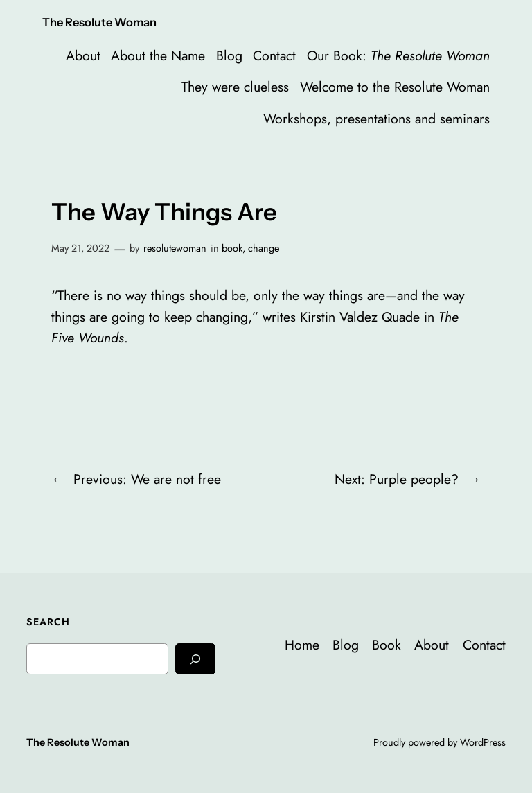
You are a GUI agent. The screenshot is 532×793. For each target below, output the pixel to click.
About (83, 55)
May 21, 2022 (80, 248)
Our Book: (398, 55)
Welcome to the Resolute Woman (395, 87)
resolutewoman (175, 248)
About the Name (158, 55)
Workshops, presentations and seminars (376, 119)
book (232, 248)
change (264, 248)
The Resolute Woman (99, 22)
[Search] (195, 659)
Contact (274, 55)
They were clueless (235, 87)
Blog (229, 55)
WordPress (483, 742)
